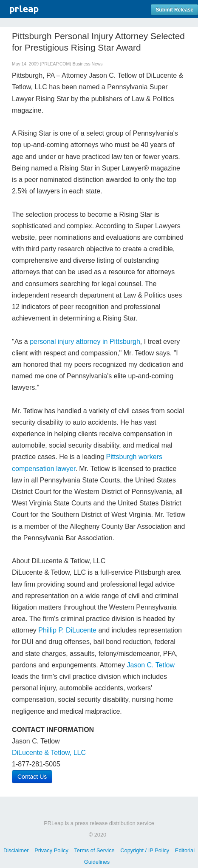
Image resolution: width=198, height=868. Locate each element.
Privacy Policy (51, 850)
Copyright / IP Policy (145, 850)
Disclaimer (16, 850)
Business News (87, 64)
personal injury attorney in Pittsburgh (85, 342)
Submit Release (174, 10)
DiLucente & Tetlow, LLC (49, 753)
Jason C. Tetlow (151, 665)
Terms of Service (94, 850)
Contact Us (32, 777)
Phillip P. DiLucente (67, 630)
